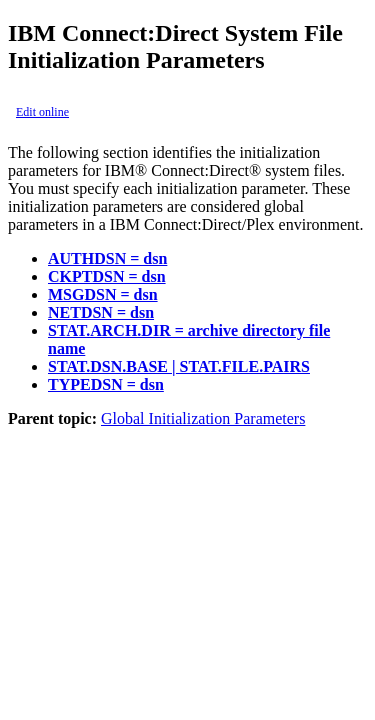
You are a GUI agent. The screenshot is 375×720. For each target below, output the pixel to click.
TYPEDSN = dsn (106, 384)
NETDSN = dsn (101, 312)
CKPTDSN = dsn (107, 276)
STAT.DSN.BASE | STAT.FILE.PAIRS (179, 366)
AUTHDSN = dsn (107, 258)
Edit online (42, 112)
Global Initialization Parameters (203, 418)
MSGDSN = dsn (103, 294)
